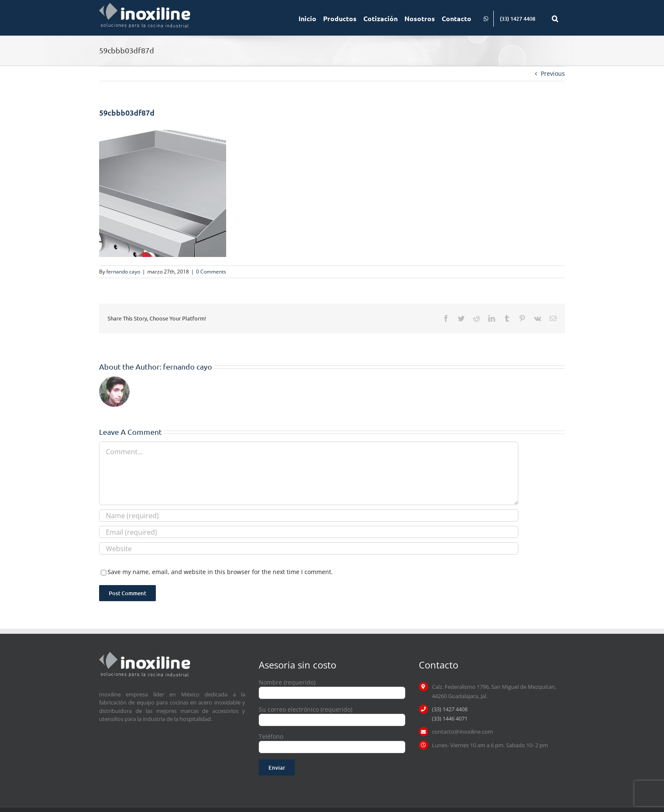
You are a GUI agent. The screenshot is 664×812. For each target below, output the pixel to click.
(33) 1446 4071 (450, 718)
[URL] (309, 548)
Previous (553, 73)
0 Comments (211, 272)
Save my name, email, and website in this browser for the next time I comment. (220, 572)
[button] (555, 18)
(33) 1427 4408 (450, 709)
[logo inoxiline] (145, 655)
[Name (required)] (309, 515)
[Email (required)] (309, 532)
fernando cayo (123, 272)
